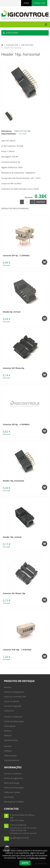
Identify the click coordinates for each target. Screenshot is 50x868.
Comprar (40, 202)
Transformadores (12, 760)
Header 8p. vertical (12, 312)
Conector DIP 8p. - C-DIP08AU (16, 424)
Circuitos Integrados (13, 706)
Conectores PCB (12, 45)
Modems (8, 731)
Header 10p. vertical (12, 537)
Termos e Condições (13, 774)
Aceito (25, 863)
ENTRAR (26, 3)
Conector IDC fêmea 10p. (14, 593)
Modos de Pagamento (14, 778)
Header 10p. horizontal (13, 481)
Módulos (8, 735)
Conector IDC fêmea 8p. (14, 368)
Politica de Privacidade (14, 788)
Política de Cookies (12, 792)
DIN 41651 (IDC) (27, 45)
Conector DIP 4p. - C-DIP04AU (16, 255)
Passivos (8, 746)
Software (8, 751)
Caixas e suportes (12, 701)
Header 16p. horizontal (13, 48)
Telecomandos (10, 756)
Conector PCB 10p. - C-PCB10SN (17, 650)
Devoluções (9, 797)
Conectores (9, 711)
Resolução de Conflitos (14, 802)
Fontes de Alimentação (14, 721)
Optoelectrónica (11, 740)
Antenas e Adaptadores (14, 692)
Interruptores (10, 726)
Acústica (8, 687)
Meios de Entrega (12, 783)
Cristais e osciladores (13, 717)
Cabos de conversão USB (15, 697)
